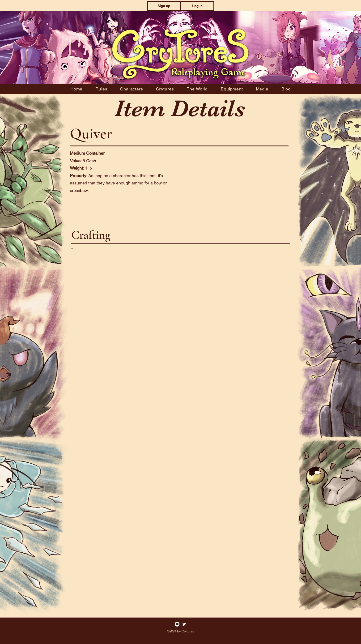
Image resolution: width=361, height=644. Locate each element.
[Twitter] (184, 624)
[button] (164, 6)
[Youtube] (177, 624)
